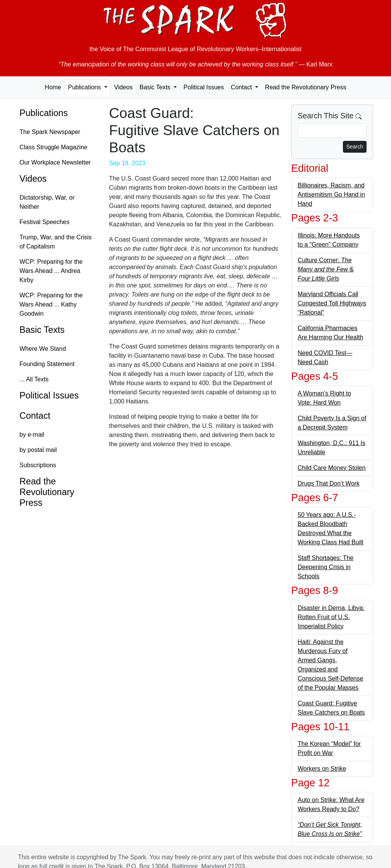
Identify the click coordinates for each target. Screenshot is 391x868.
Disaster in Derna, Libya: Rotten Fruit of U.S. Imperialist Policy (331, 617)
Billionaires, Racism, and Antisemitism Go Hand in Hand (331, 194)
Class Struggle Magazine (53, 147)
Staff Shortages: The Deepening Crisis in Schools (326, 567)
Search (355, 147)
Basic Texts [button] (156, 87)
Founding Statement (47, 364)
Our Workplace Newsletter (55, 162)
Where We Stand (43, 349)
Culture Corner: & (326, 269)
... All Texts (34, 379)
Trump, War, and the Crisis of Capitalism (56, 242)
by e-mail (32, 435)
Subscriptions (38, 465)
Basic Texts (42, 330)
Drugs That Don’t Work (329, 483)
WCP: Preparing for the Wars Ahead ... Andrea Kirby (51, 271)
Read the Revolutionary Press (306, 87)
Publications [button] (85, 87)
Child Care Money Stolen (332, 468)
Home (53, 87)
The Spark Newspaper (50, 132)
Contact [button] (242, 87)
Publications (44, 113)
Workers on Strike (322, 769)
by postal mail (38, 450)
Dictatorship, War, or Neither (47, 202)
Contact (35, 416)
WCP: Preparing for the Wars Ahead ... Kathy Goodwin (51, 304)
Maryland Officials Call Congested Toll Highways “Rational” (332, 303)
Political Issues (204, 87)
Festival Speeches (44, 222)
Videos (124, 87)
